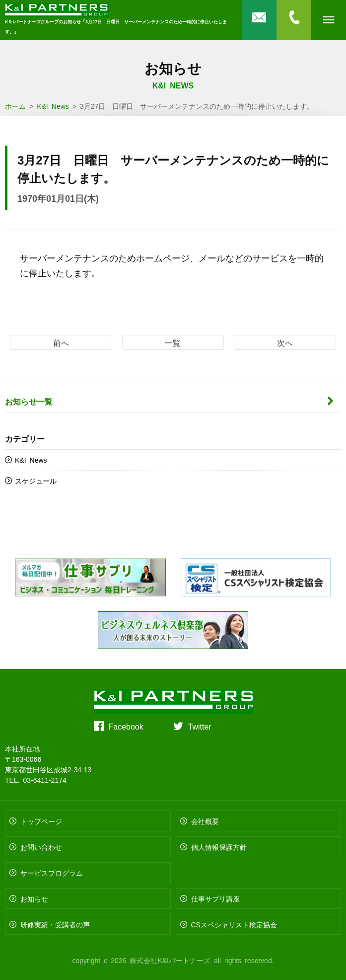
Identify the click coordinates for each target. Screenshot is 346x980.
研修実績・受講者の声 (55, 924)
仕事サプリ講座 (215, 898)
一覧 (173, 342)
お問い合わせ (41, 847)
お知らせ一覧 (29, 401)
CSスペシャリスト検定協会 (234, 924)
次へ (285, 342)
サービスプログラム (52, 873)
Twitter (200, 726)
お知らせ (34, 898)
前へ (61, 342)
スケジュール (36, 481)
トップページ (41, 821)
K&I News (31, 460)
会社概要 (205, 821)
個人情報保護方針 (219, 847)
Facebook (126, 726)
